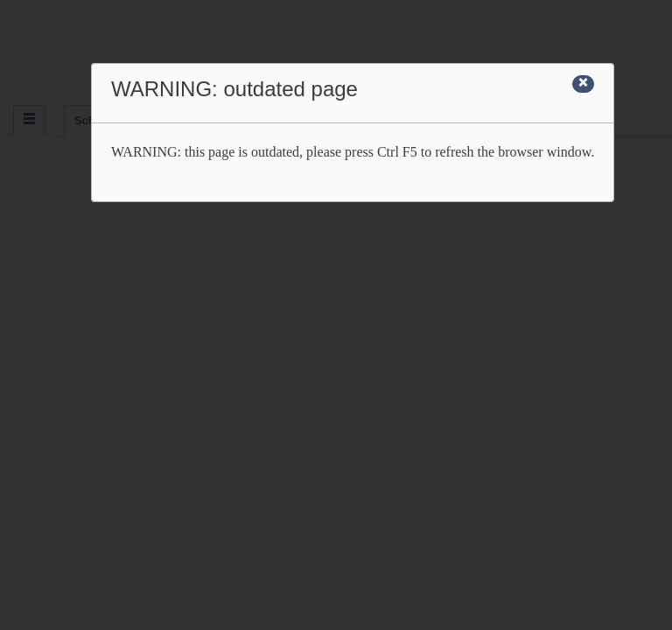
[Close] (583, 84)
